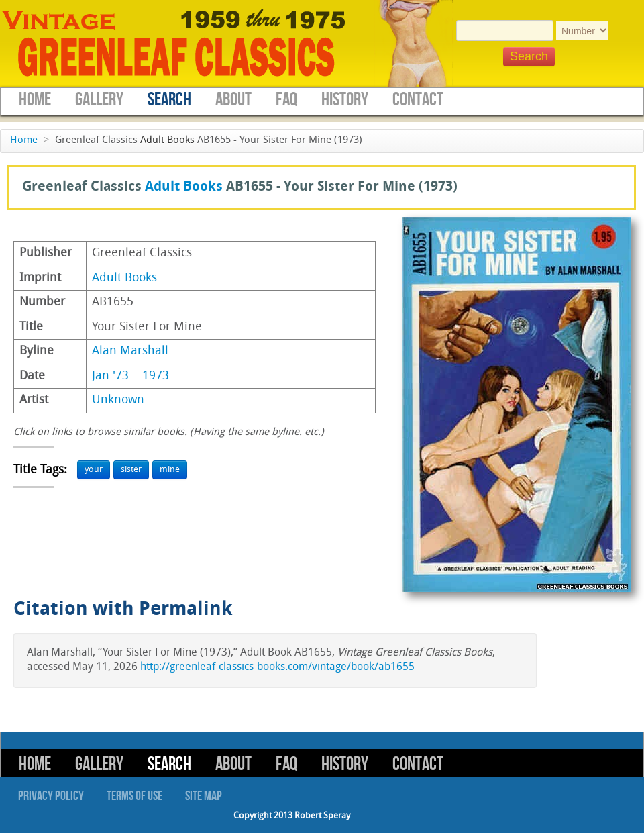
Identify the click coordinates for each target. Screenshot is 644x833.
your (94, 470)
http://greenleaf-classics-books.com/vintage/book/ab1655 (277, 667)
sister (131, 470)
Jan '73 (110, 376)
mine (170, 470)
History (345, 100)
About (233, 100)
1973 (156, 376)
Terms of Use (135, 796)
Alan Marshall (130, 351)
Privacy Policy (51, 796)
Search (169, 100)
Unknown (118, 400)
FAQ (286, 100)
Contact (418, 100)
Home (35, 100)
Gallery (99, 100)
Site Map (204, 796)
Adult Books (167, 141)
